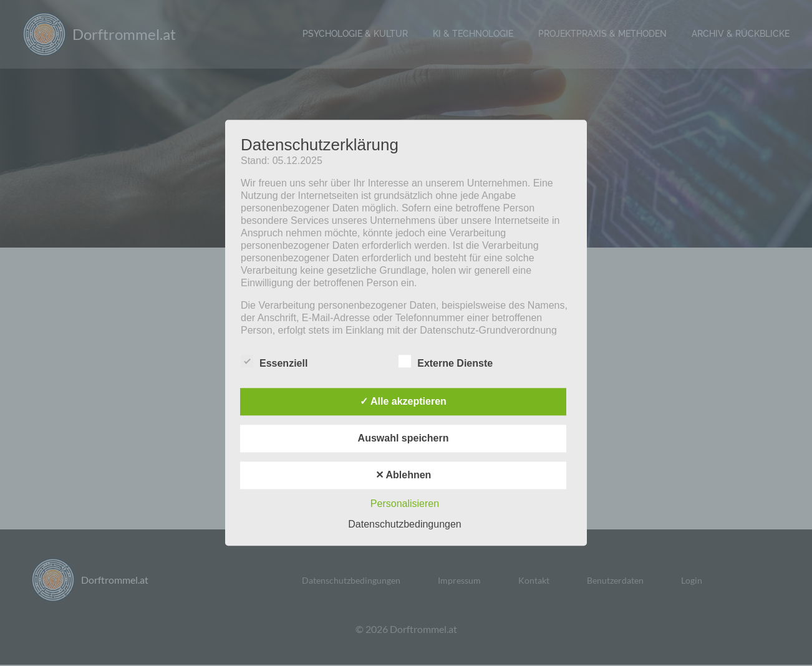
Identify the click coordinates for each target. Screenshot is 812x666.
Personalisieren (405, 504)
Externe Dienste (446, 362)
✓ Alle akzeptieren (403, 402)
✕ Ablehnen (404, 475)
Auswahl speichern (404, 439)
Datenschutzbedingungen (404, 525)
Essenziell (274, 362)
